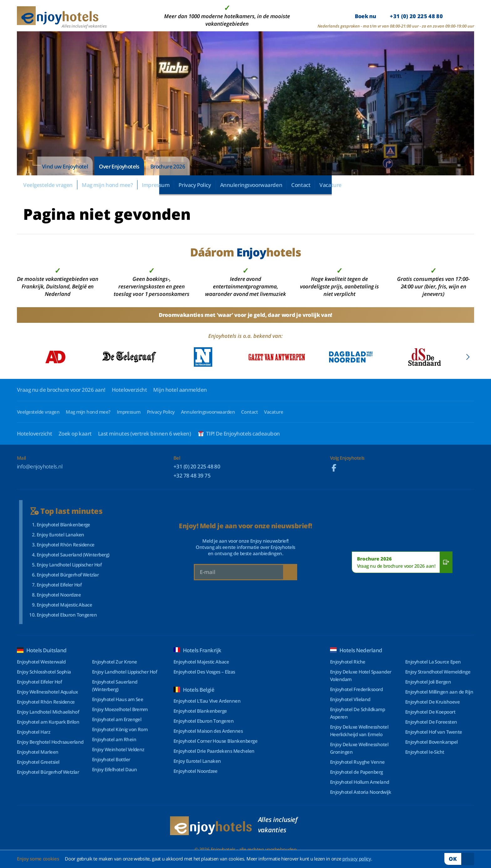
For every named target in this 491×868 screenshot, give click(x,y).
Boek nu (399, 16)
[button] (468, 357)
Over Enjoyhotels (119, 166)
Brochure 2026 (168, 166)
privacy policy (357, 859)
